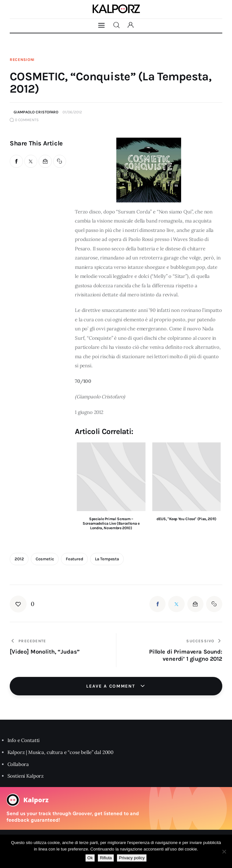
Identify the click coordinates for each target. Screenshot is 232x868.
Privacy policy (132, 858)
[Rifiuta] (224, 851)
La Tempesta (107, 559)
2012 (19, 559)
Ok (90, 858)
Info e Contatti (24, 740)
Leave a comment (111, 686)
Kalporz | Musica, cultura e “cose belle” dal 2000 (61, 752)
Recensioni (22, 60)
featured (74, 559)
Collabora (18, 764)
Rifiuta (106, 858)
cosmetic (45, 559)
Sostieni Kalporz (26, 776)
